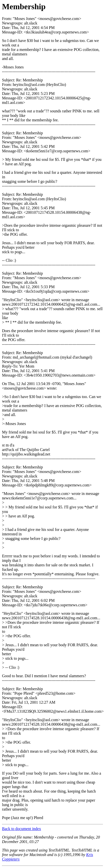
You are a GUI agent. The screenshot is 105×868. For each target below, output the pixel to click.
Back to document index (21, 829)
